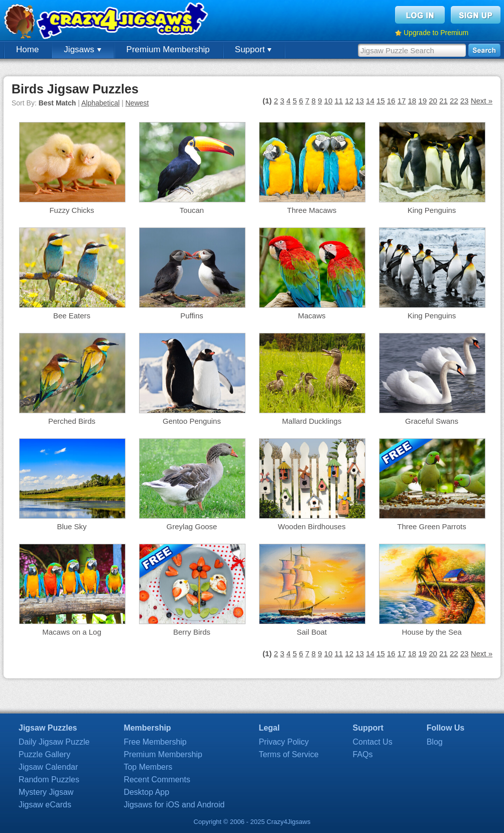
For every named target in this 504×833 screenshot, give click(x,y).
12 (349, 101)
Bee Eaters (72, 316)
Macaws (311, 316)
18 (412, 101)
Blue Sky (72, 526)
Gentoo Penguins (192, 421)
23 (465, 101)
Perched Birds (72, 421)
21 (444, 101)
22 (454, 101)
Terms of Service (288, 754)
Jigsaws (82, 49)
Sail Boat (312, 632)
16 (391, 101)
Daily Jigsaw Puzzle (54, 742)
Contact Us (373, 742)
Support (253, 49)
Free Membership (155, 742)
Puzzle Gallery (44, 754)
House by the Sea (431, 632)
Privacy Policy (284, 742)
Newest (137, 103)
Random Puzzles (49, 780)
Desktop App (146, 792)
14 (370, 101)
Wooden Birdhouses (312, 526)
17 (402, 101)
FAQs (363, 754)
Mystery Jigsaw (46, 792)
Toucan (192, 210)
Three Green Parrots (432, 526)
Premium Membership (168, 49)
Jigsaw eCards (45, 805)
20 (433, 101)
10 (329, 101)
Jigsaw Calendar (48, 767)
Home (27, 49)
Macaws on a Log (72, 632)
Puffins (192, 316)
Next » (482, 101)
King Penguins (432, 210)
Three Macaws (312, 210)
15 (381, 101)
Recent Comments (157, 780)
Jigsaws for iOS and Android (174, 805)
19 (422, 101)
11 (339, 101)
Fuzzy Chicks (72, 210)
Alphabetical (100, 103)
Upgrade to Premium (436, 33)
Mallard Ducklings (312, 421)
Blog (435, 742)
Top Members (148, 767)
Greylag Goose (192, 526)
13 (360, 101)
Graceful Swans (432, 421)
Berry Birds (192, 632)
